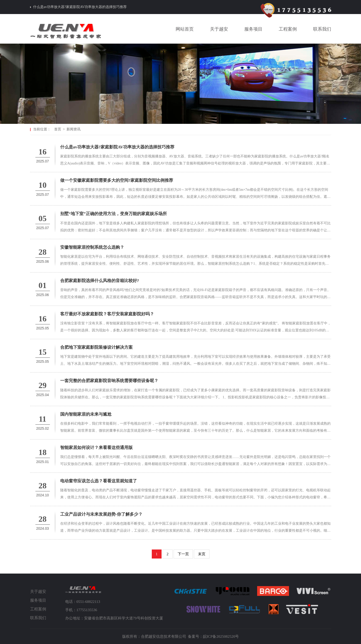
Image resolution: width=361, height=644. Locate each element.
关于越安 (38, 591)
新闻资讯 (74, 129)
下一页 (183, 554)
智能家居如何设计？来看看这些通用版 (96, 448)
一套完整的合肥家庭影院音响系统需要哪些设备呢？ (109, 381)
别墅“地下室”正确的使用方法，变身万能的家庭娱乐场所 (114, 214)
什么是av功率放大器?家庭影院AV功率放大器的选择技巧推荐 (80, 7)
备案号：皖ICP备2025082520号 (213, 636)
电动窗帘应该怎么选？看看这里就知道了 (99, 481)
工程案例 (38, 609)
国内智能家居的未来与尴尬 (86, 414)
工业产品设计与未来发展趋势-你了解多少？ (101, 514)
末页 (202, 554)
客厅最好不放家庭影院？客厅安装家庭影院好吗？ (107, 314)
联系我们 (38, 618)
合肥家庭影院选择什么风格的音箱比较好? (100, 281)
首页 (58, 129)
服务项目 (38, 600)
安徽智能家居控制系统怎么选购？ (92, 247)
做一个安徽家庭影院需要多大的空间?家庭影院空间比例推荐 (117, 180)
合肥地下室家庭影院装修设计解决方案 (96, 347)
